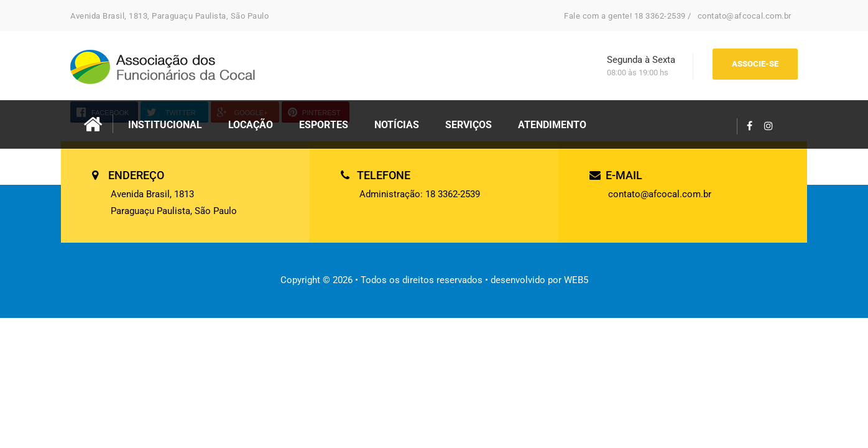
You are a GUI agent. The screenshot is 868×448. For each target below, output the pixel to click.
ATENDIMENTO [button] (552, 125)
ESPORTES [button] (324, 125)
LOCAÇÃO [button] (251, 125)
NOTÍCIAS (397, 125)
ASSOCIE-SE (755, 64)
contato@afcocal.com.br (745, 16)
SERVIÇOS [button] (469, 125)
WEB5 (576, 280)
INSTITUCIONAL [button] (165, 125)
